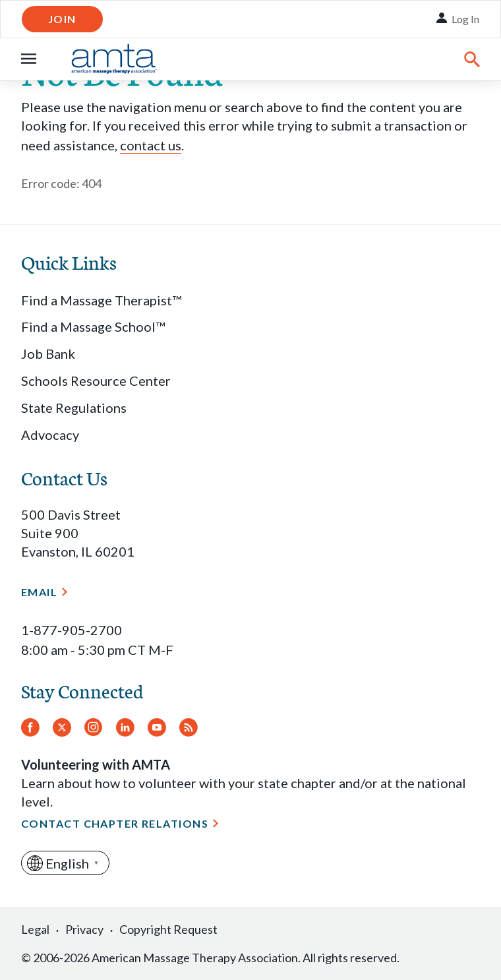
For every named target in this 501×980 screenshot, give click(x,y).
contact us (151, 145)
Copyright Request (168, 929)
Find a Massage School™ (93, 326)
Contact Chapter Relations (115, 823)
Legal (35, 929)
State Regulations (74, 408)
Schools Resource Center (96, 381)
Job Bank (48, 353)
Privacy (84, 929)
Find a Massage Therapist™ (101, 300)
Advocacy (50, 435)
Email (39, 592)
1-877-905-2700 (72, 630)
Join (62, 19)
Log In (465, 19)
